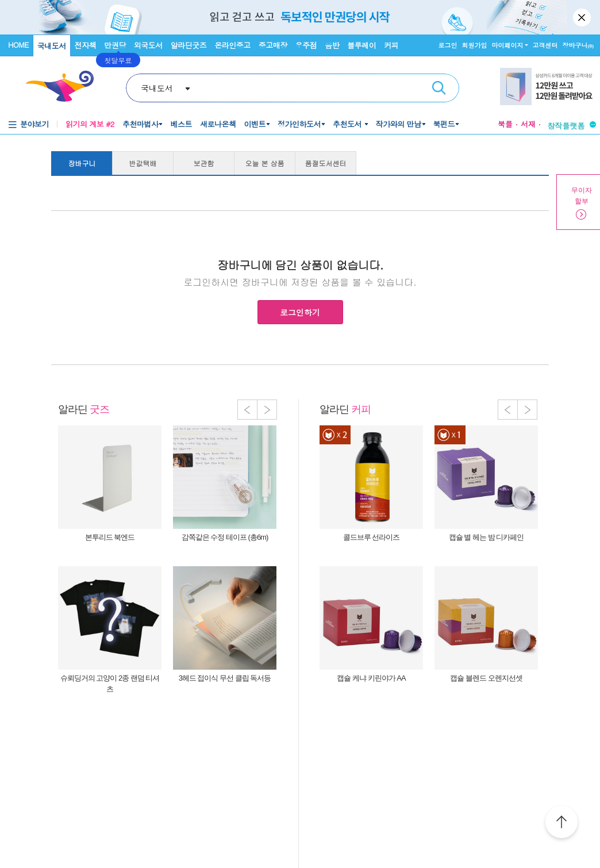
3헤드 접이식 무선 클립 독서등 (225, 678)
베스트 (181, 124)
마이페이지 (508, 45)
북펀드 (444, 124)
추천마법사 (141, 124)
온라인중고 (232, 45)
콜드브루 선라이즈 (372, 537)
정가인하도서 (299, 124)
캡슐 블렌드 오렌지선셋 (486, 678)
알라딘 (84, 409)
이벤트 (255, 124)
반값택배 (143, 163)
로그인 (448, 45)
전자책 (86, 45)
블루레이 (361, 45)
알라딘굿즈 (189, 45)
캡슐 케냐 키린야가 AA (371, 678)
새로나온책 (218, 124)
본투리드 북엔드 (110, 537)
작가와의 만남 (399, 124)
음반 (332, 45)
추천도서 (348, 124)
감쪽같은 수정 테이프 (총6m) (225, 537)
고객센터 (545, 45)
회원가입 (475, 45)
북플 (505, 124)
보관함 (204, 163)
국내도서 (52, 46)
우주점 (306, 45)
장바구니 (578, 45)
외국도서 (148, 45)
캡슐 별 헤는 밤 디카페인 (486, 537)
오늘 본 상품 (265, 163)
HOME (18, 45)
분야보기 (34, 124)
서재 (528, 124)
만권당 (115, 45)
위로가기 (561, 824)
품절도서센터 (326, 163)
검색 (439, 88)
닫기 (583, 17)
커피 (391, 45)
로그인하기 (300, 312)
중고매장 (273, 45)
